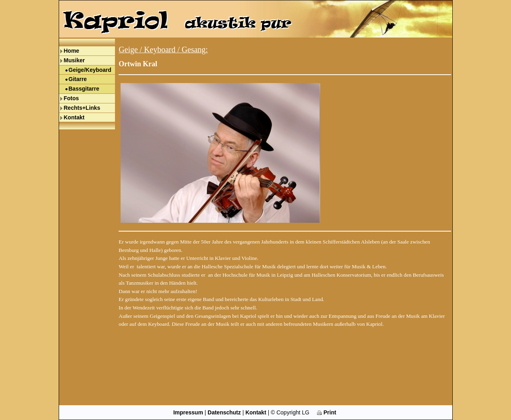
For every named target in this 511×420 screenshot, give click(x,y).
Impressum (188, 412)
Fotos (71, 98)
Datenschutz (224, 412)
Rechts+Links (82, 108)
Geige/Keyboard (90, 70)
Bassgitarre (84, 89)
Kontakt (74, 117)
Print (327, 412)
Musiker (74, 60)
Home (72, 51)
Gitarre (78, 79)
